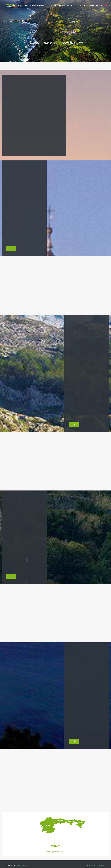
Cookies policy (101, 865)
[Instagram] (101, 6)
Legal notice (91, 865)
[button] (20, 5)
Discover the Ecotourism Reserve (55, 43)
